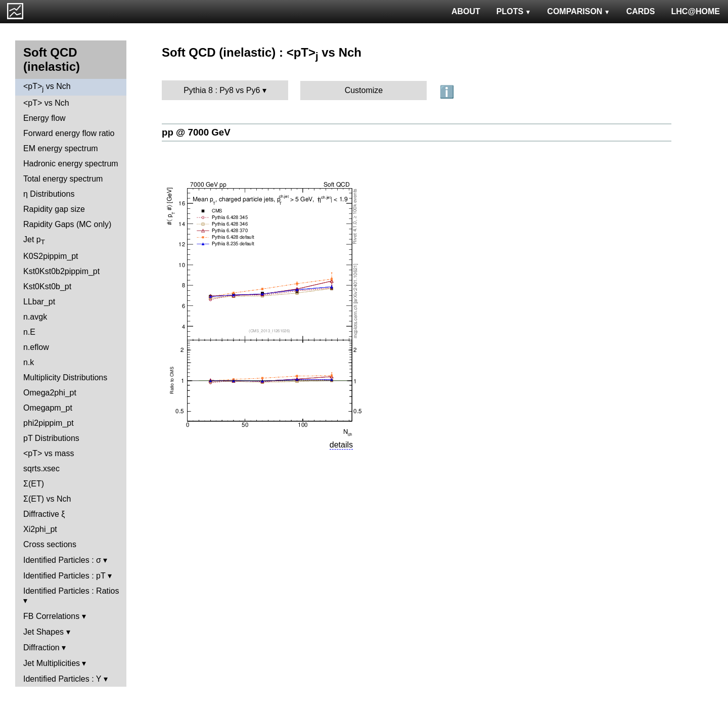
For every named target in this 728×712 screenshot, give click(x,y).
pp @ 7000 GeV (196, 132)
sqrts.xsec (41, 469)
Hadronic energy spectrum (71, 164)
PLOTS (514, 11)
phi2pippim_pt (49, 423)
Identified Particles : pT (64, 576)
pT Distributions (51, 438)
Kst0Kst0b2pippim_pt (61, 271)
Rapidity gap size (54, 209)
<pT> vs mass (49, 453)
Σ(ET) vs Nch (47, 499)
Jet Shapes (43, 632)
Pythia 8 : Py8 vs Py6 (222, 90)
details (341, 445)
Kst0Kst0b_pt (47, 286)
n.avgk (35, 317)
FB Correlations (51, 616)
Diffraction (41, 648)
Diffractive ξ (44, 514)
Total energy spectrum (63, 179)
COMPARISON (578, 11)
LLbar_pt (39, 302)
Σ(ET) (34, 484)
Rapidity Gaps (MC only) (67, 224)
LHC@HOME (696, 11)
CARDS (641, 11)
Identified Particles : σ (62, 560)
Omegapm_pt (48, 408)
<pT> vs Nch (47, 87)
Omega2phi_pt (50, 393)
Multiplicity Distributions (65, 377)
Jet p (34, 240)
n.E (29, 332)
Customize (364, 90)
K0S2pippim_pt (51, 256)
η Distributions (49, 194)
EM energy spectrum (61, 148)
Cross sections (50, 544)
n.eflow (36, 347)
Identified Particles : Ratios (71, 591)
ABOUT (466, 11)
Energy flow (44, 118)
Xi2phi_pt (40, 529)
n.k (29, 362)
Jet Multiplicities (52, 663)
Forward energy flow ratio (69, 133)
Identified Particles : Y (62, 679)
